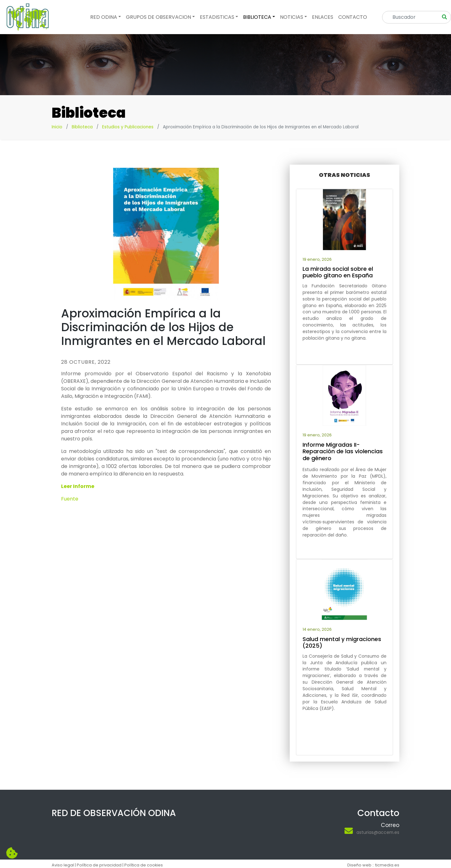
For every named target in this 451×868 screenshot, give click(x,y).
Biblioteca (82, 127)
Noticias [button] (292, 17)
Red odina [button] (104, 17)
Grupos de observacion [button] (158, 17)
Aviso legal (63, 865)
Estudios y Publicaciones (128, 127)
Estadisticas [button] (217, 17)
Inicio (57, 127)
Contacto (353, 17)
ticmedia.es (387, 865)
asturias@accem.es (378, 832)
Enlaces (323, 17)
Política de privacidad (99, 865)
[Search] (412, 17)
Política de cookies (144, 865)
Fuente (70, 499)
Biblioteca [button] (257, 17)
